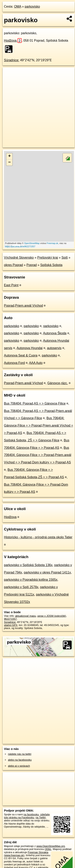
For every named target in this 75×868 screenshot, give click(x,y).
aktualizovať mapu (25, 616)
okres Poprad (13, 265)
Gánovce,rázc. (58, 383)
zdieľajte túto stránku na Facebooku (27, 816)
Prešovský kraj (48, 258)
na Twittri (41, 817)
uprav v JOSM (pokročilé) (52, 616)
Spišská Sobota (51, 265)
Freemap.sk (52, 243)
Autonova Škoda (55, 333)
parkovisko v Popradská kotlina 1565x (31, 580)
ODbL (48, 849)
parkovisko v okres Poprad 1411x (47, 572)
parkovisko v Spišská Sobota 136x (28, 565)
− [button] (9, 163)
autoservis (54, 348)
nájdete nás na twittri (20, 754)
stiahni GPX (11, 625)
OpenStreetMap (32, 243)
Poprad (32, 265)
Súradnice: (12, 60)
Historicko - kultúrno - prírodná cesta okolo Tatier (38, 537)
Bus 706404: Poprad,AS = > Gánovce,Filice (35, 403)
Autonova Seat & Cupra (21, 355)
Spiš (65, 258)
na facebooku (31, 814)
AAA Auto (36, 363)
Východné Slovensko (19, 258)
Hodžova (13, 41)
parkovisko (32, 7)
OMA (18, 7)
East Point (11, 285)
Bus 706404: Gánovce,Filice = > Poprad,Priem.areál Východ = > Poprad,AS (38, 425)
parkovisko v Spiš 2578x (21, 587)
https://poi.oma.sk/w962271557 (20, 246)
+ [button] (9, 156)
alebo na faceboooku (20, 760)
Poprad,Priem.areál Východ (23, 306)
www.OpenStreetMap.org (51, 846)
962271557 (10, 619)
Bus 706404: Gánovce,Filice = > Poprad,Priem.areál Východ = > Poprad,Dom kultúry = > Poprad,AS (38, 455)
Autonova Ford (14, 363)
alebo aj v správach (19, 766)
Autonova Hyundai (30, 348)
